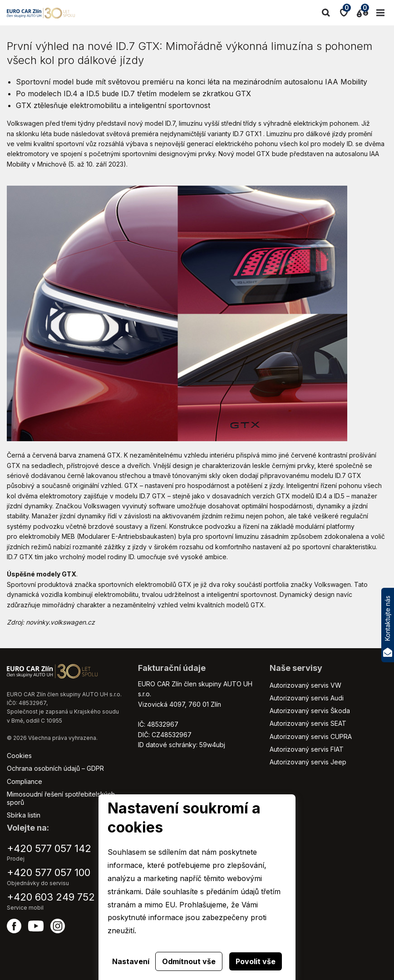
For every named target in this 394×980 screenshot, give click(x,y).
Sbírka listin (24, 815)
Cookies (19, 756)
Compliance (25, 781)
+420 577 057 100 (49, 872)
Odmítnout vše (189, 961)
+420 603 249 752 (51, 897)
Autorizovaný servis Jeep (308, 762)
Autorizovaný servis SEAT (308, 723)
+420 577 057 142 (49, 848)
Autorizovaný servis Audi (307, 698)
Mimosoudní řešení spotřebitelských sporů (61, 798)
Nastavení (131, 961)
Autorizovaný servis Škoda (310, 711)
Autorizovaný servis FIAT (307, 749)
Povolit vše (256, 961)
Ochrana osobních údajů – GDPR (55, 768)
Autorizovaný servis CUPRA (311, 736)
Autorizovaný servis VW (305, 685)
